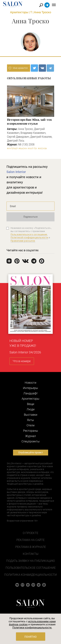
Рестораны (31, 431)
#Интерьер (12, 149)
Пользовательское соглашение (31, 568)
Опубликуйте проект (31, 452)
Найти (41, 5)
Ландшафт (31, 393)
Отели (30, 425)
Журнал (30, 436)
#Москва (42, 149)
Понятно (30, 637)
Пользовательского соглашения (29, 234)
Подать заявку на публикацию (30, 561)
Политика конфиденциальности (30, 575)
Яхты (30, 420)
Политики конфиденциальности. (32, 628)
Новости (30, 383)
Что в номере (22, 361)
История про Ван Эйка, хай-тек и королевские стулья (29, 122)
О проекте (30, 533)
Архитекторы (19, 12)
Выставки (31, 415)
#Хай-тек (33, 149)
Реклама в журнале (31, 547)
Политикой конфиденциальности (29, 238)
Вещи (31, 404)
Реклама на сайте (30, 540)
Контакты (31, 554)
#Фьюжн (23, 149)
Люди (31, 409)
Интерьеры (30, 388)
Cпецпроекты (31, 441)
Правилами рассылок (23, 241)
